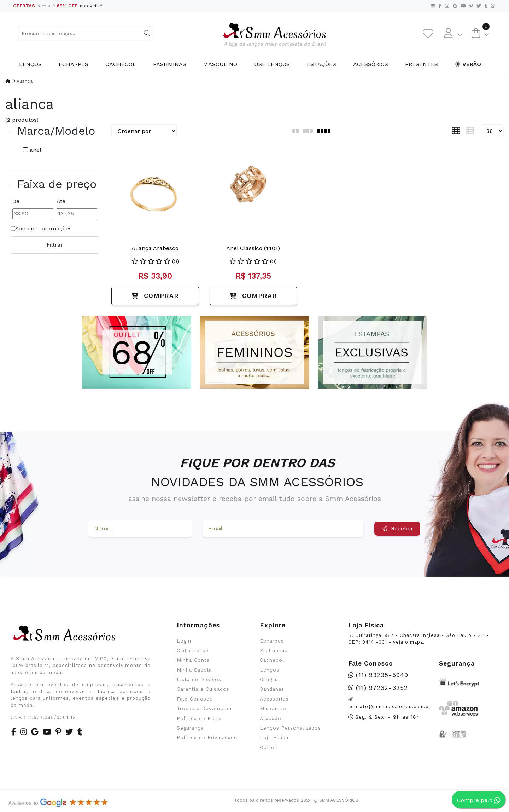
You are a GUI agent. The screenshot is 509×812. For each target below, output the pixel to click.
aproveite (90, 6)
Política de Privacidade (207, 737)
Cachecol (121, 64)
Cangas (269, 679)
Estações (321, 64)
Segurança (190, 728)
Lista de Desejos (199, 679)
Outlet (268, 747)
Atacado (271, 718)
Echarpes (74, 64)
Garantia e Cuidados (203, 689)
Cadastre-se (193, 650)
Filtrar (55, 245)
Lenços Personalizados (290, 728)
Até (61, 201)
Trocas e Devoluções (205, 708)
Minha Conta (193, 660)
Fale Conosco (195, 699)
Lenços (30, 64)
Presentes (422, 64)
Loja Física (274, 737)
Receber (397, 528)
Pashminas (170, 64)
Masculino (220, 64)
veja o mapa (408, 642)
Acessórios (371, 64)
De (16, 201)
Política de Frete (199, 718)
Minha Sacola (194, 670)
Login (184, 641)
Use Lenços (272, 64)
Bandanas (272, 689)
